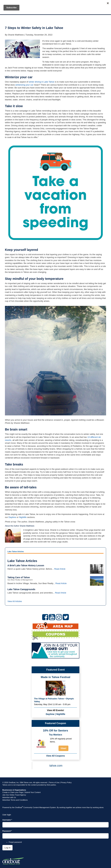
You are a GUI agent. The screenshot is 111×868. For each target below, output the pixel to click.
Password (7, 831)
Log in (7, 848)
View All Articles (15, 601)
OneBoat (19, 807)
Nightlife (23, 517)
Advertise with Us (9, 797)
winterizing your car (24, 85)
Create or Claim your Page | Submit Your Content (21, 792)
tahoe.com (56, 766)
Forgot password (15, 842)
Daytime (12, 517)
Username (7, 820)
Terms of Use (54, 782)
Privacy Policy (66, 782)
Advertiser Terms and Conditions (15, 800)
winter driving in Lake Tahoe (42, 82)
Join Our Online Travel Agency (14, 795)
